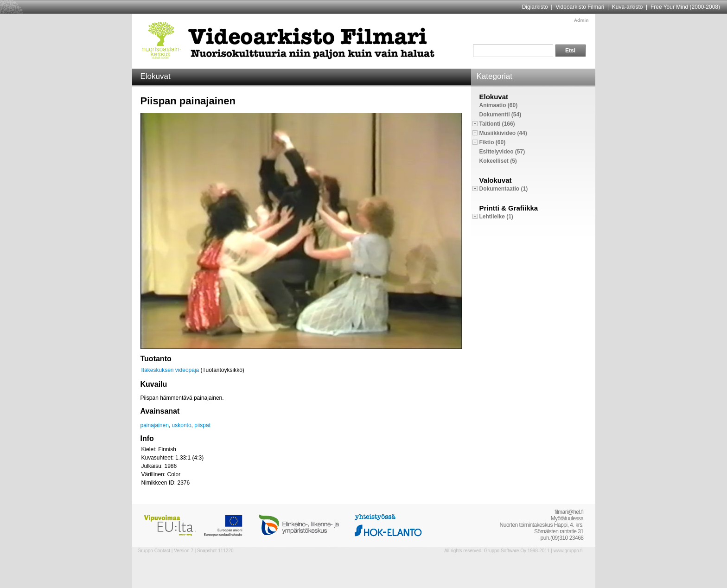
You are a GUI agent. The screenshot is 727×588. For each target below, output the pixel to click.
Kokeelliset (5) (498, 161)
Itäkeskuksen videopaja (170, 370)
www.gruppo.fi (568, 551)
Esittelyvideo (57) (502, 152)
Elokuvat (494, 97)
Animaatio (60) (499, 105)
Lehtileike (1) (496, 217)
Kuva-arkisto (628, 7)
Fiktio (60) (493, 142)
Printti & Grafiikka (509, 208)
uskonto (182, 425)
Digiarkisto (535, 7)
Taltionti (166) (497, 124)
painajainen (155, 425)
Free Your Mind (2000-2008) (685, 7)
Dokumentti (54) (501, 115)
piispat (202, 425)
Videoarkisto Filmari (580, 7)
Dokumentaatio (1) (504, 189)
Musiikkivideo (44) (503, 133)
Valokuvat (496, 180)
